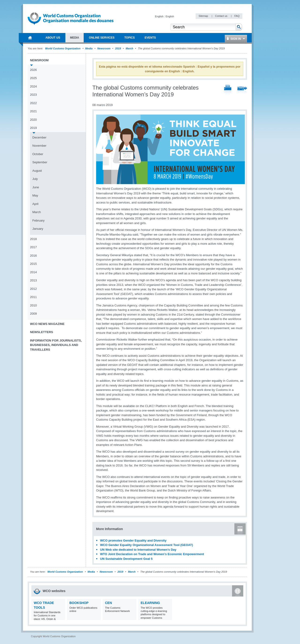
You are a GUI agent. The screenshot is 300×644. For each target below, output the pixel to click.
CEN (109, 603)
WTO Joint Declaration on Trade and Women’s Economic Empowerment (152, 554)
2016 (33, 256)
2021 (33, 111)
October (38, 154)
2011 (33, 297)
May (35, 195)
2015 (33, 264)
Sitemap (204, 16)
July (35, 179)
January (38, 229)
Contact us (221, 16)
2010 (33, 305)
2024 (33, 86)
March (129, 48)
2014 (33, 272)
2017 (33, 247)
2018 (33, 239)
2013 (33, 280)
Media (89, 48)
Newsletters (41, 332)
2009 (33, 314)
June (36, 187)
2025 (33, 78)
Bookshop (79, 603)
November (39, 146)
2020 (33, 120)
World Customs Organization (63, 48)
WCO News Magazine (47, 324)
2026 (33, 70)
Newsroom (104, 48)
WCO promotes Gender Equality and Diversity (133, 540)
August (37, 171)
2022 (33, 103)
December (39, 137)
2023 (33, 95)
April (35, 204)
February (38, 220)
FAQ (237, 16)
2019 (118, 48)
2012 (33, 289)
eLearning (150, 603)
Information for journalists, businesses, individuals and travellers (56, 345)
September (40, 162)
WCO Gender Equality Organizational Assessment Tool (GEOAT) (146, 545)
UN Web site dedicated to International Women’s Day (138, 550)
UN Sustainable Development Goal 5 (126, 559)
